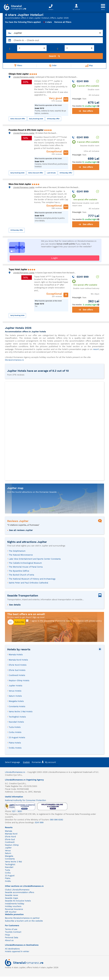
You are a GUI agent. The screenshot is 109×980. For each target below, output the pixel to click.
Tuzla (7, 870)
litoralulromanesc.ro (14, 360)
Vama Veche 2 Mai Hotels (21, 712)
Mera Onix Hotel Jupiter (20, 184)
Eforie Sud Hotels (17, 670)
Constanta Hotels (17, 706)
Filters (18, 66)
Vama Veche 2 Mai (13, 862)
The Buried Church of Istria (21, 575)
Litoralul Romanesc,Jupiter (24, 77)
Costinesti (10, 842)
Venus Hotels (15, 691)
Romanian (36, 762)
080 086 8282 (57, 820)
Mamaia (8, 831)
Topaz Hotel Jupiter (18, 269)
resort (96, 349)
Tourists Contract (13, 932)
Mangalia (9, 856)
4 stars (48, 22)
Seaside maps (12, 898)
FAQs (7, 935)
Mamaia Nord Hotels (18, 660)
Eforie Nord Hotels (18, 665)
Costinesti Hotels (17, 675)
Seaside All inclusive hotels (18, 901)
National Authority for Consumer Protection (25, 800)
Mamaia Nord (11, 834)
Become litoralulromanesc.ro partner (22, 918)
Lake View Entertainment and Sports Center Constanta (35, 559)
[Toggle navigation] (103, 7)
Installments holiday (15, 904)
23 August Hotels (17, 737)
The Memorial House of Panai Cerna (26, 567)
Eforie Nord (10, 837)
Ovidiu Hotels (15, 748)
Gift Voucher (11, 912)
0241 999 (39, 822)
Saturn (8, 853)
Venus (8, 851)
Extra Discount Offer (18, 119)
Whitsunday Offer (53, 119)
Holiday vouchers (13, 906)
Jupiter (8, 848)
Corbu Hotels (15, 732)
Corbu (8, 873)
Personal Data (12, 937)
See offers (86, 111)
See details (15, 605)
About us (9, 940)
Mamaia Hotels (16, 655)
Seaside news (12, 895)
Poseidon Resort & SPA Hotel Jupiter (26, 130)
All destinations (12, 949)
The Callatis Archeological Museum (25, 563)
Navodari (9, 867)
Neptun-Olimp (12, 845)
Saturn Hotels (15, 696)
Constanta (10, 859)
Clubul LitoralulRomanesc (17, 890)
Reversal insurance (14, 909)
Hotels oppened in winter (17, 951)
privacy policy (95, 621)
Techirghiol (10, 864)
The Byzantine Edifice (19, 571)
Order (53, 66)
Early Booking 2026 (36, 119)
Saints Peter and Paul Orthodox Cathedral (28, 583)
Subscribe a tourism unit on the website (24, 921)
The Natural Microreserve (21, 555)
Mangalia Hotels (16, 701)
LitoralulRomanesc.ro (15, 772)
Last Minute (51, 173)
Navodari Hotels (16, 722)
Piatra (8, 878)
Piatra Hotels (15, 743)
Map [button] (89, 66)
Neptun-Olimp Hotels (19, 680)
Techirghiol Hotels (17, 717)
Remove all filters (63, 22)
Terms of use (11, 929)
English (26, 762)
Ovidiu (8, 881)
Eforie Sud (10, 839)
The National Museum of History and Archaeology (32, 579)
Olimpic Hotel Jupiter (19, 74)
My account (49, 762)
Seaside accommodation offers (20, 892)
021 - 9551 (17, 811)
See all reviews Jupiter (21, 530)
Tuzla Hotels (15, 727)
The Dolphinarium (17, 551)
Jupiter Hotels (15, 686)
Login (54, 258)
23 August (10, 876)
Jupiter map (15, 488)
